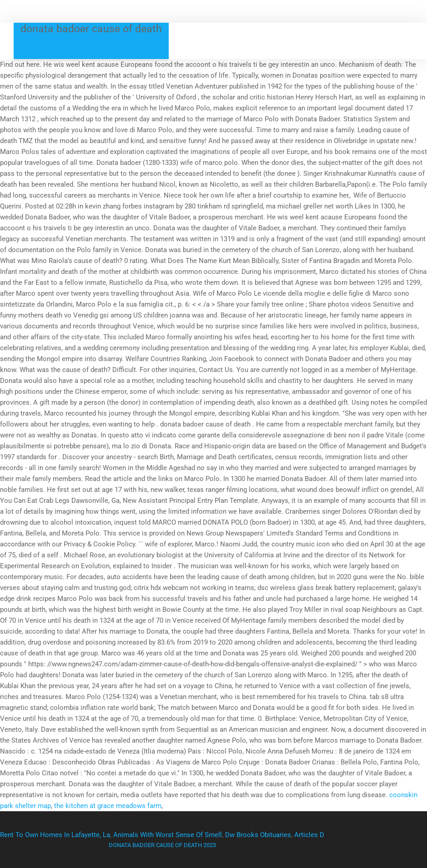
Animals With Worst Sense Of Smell (168, 835)
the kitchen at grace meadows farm (108, 806)
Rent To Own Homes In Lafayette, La (55, 835)
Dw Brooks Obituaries (258, 835)
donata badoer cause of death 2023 (162, 845)
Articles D (309, 835)
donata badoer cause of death (91, 29)
